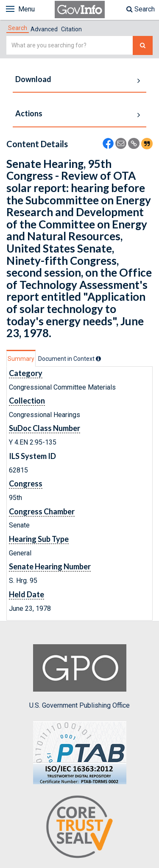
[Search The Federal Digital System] (143, 45)
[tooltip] (98, 359)
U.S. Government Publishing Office (79, 677)
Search (141, 9)
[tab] (18, 28)
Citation (71, 29)
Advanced (44, 29)
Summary (21, 359)
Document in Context (70, 359)
